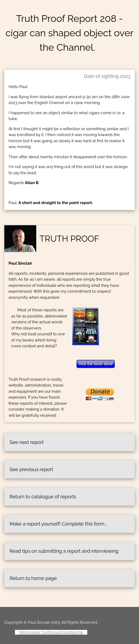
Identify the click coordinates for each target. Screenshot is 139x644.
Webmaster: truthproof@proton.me (51, 632)
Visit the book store (96, 364)
